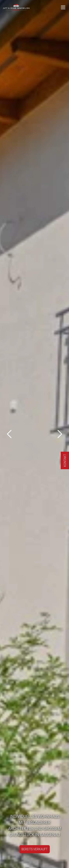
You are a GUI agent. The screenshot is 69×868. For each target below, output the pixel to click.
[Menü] (63, 7)
